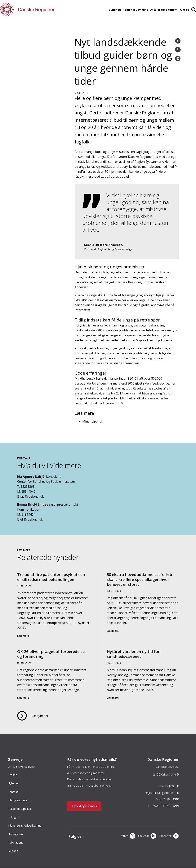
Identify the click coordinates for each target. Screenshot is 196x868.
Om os (185, 10)
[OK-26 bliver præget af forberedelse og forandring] (53, 672)
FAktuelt (13, 851)
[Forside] (38, 9)
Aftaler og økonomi (164, 10)
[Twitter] (178, 50)
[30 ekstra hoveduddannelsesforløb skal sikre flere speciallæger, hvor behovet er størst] (143, 608)
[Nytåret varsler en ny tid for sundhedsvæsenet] (143, 672)
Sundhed (115, 10)
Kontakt (13, 792)
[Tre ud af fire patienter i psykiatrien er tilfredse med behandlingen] (53, 608)
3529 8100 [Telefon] (167, 786)
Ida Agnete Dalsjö (31, 477)
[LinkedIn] (178, 58)
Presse (12, 775)
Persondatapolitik (19, 809)
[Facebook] (178, 41)
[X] (127, 836)
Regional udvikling (136, 10)
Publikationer (16, 842)
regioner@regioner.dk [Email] (160, 793)
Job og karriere (17, 800)
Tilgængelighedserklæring (25, 825)
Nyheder (13, 783)
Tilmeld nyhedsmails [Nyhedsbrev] (84, 806)
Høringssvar (16, 834)
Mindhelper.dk (93, 421)
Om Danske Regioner (22, 766)
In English (14, 817)
